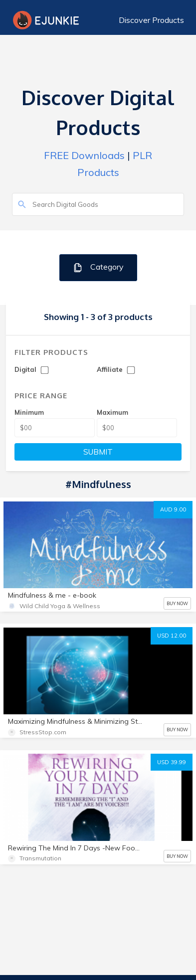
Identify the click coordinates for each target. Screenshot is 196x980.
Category (98, 267)
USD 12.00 (172, 636)
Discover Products (151, 20)
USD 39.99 (172, 762)
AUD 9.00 (173, 509)
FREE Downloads (84, 155)
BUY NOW (177, 603)
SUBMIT (98, 452)
